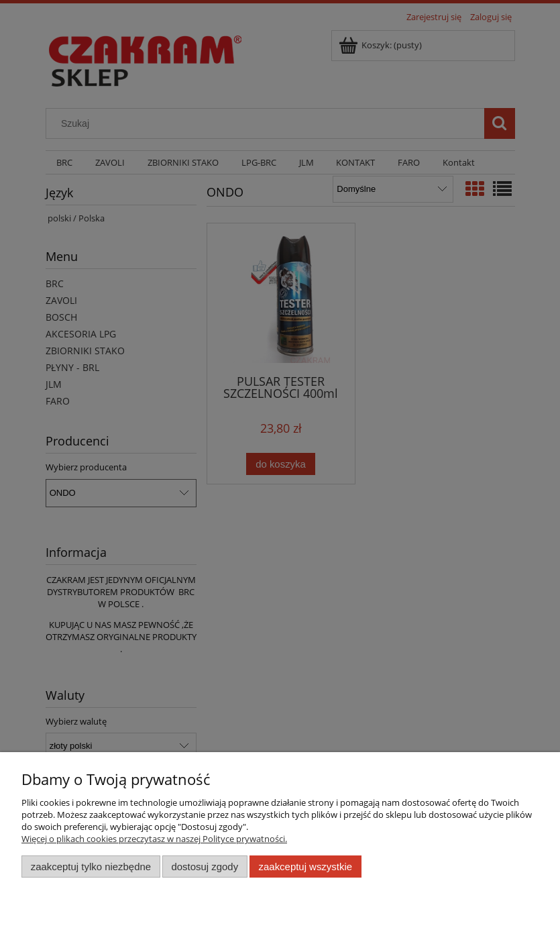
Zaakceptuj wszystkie (305, 867)
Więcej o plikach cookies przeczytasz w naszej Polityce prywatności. (154, 839)
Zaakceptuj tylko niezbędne (91, 867)
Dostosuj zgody (205, 867)
